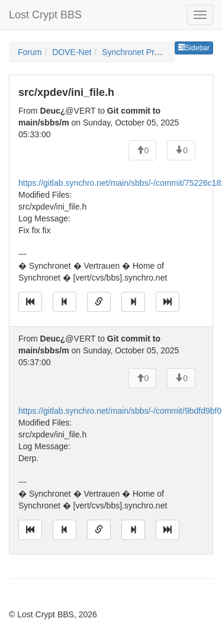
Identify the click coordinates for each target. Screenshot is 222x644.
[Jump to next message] (133, 302)
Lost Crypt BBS (45, 15)
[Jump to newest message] (168, 302)
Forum (30, 52)
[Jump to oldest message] (30, 302)
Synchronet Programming (149, 52)
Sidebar (194, 48)
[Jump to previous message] (65, 302)
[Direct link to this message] (99, 302)
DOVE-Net (72, 52)
